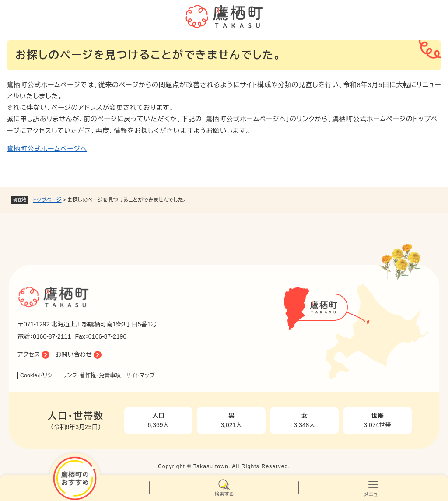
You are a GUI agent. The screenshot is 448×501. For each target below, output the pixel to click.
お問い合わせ (74, 354)
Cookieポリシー (39, 375)
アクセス (29, 354)
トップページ (47, 200)
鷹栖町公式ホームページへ (47, 149)
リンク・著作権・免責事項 (92, 375)
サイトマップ (140, 375)
